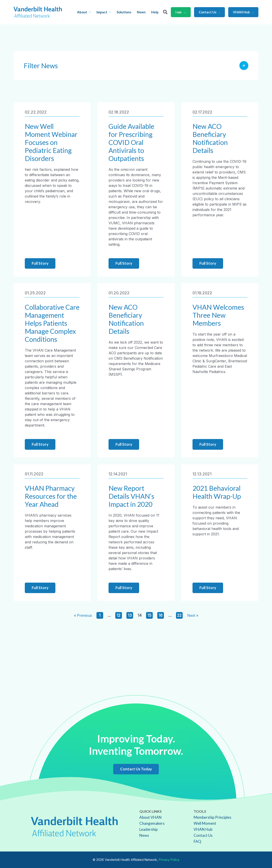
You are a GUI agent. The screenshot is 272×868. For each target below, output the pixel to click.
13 (130, 615)
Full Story (40, 263)
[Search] (165, 12)
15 (149, 615)
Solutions (124, 12)
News (141, 12)
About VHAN (151, 817)
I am (181, 12)
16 (161, 615)
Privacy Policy (169, 860)
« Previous (83, 615)
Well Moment (205, 823)
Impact (104, 12)
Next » (193, 615)
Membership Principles (212, 817)
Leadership (149, 829)
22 (179, 615)
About (84, 12)
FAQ (197, 841)
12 (118, 615)
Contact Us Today (136, 769)
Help (155, 12)
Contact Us (209, 12)
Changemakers (152, 823)
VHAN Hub (243, 12)
